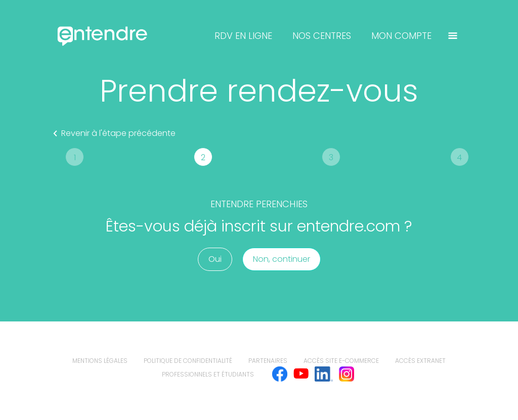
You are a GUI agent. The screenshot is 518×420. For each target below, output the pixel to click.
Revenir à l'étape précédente (112, 133)
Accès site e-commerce (341, 361)
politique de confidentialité (188, 361)
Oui (215, 259)
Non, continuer (282, 259)
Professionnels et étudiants (208, 374)
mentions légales (100, 361)
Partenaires (268, 361)
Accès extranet (420, 361)
